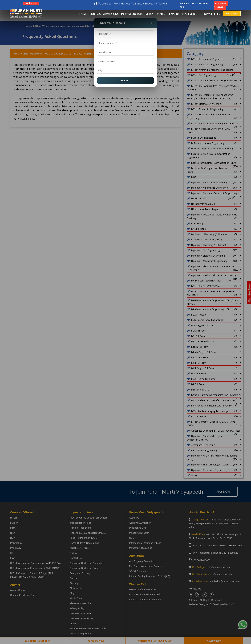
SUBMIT (125, 80)
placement (190, 14)
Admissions (111, 14)
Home (83, 14)
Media (149, 14)
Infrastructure (132, 14)
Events (160, 14)
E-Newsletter (211, 14)
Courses (95, 14)
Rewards (174, 14)
